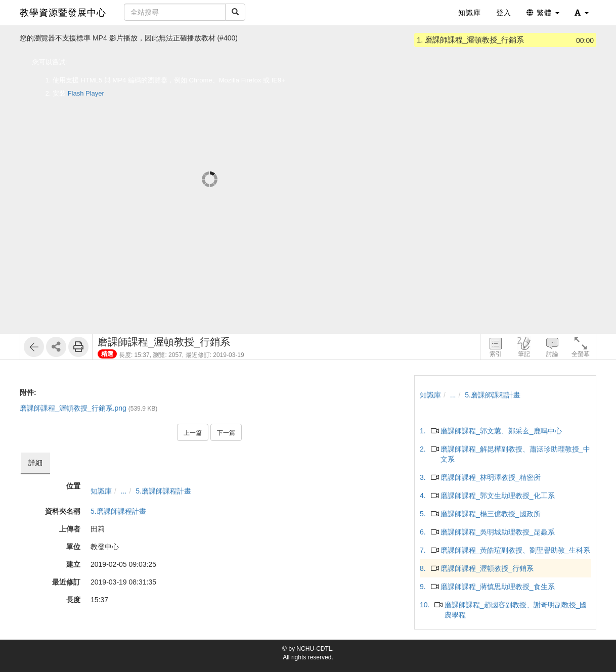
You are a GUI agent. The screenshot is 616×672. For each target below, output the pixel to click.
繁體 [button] (543, 13)
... (124, 491)
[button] (582, 13)
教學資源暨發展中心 (63, 13)
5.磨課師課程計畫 (163, 491)
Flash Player (86, 93)
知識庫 (101, 491)
